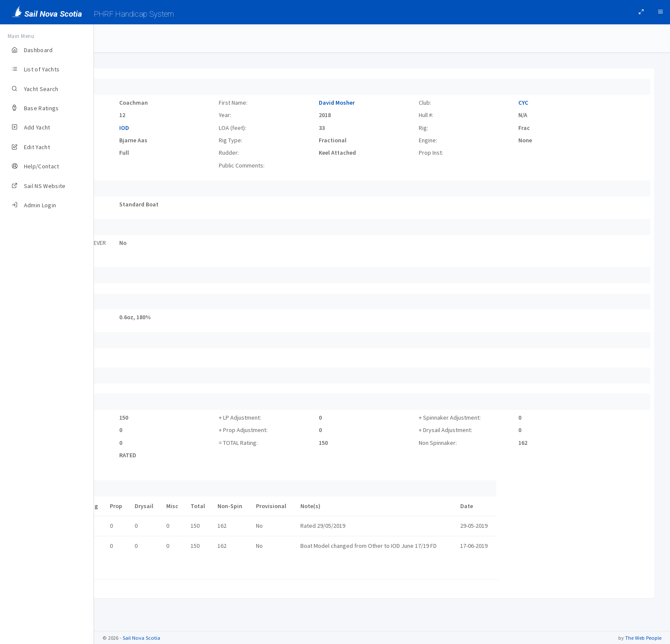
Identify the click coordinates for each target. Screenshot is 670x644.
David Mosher (384, 103)
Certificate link (131, 569)
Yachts (116, 38)
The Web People (643, 638)
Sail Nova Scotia (141, 638)
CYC (539, 103)
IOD (202, 128)
